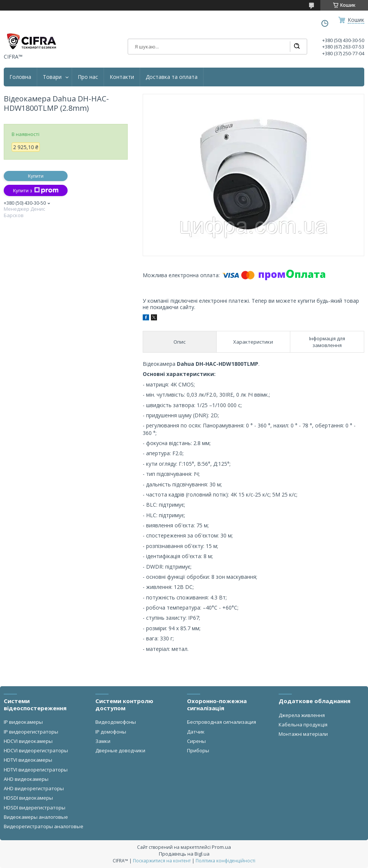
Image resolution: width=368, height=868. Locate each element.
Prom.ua (221, 847)
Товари (52, 77)
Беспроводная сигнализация (222, 722)
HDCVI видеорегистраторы (36, 750)
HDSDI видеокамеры (28, 798)
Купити (36, 176)
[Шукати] (297, 47)
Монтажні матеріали (303, 734)
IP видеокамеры (23, 722)
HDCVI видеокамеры (28, 741)
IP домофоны (111, 732)
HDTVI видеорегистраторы (36, 770)
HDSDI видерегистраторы (35, 808)
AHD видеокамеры (26, 779)
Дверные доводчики (120, 750)
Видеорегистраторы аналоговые (44, 826)
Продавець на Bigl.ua (184, 854)
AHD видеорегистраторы (34, 788)
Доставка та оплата (172, 77)
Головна (20, 77)
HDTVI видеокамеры (28, 760)
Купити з (35, 190)
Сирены (196, 741)
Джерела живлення (302, 715)
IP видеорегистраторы (31, 732)
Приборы (198, 750)
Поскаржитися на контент (162, 861)
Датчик (196, 732)
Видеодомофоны (116, 722)
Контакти (122, 77)
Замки (103, 741)
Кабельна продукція (303, 725)
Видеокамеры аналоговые (36, 817)
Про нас (88, 77)
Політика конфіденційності (225, 861)
